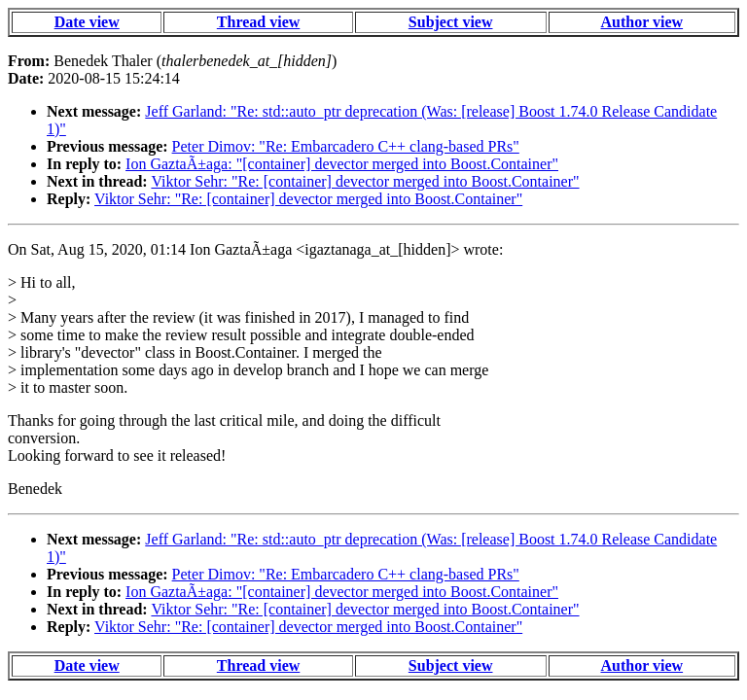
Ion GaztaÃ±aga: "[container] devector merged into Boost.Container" (342, 164)
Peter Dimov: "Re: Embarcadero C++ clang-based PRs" (346, 146)
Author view (642, 22)
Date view (87, 22)
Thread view (258, 22)
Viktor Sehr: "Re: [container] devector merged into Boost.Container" (365, 181)
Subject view (451, 22)
